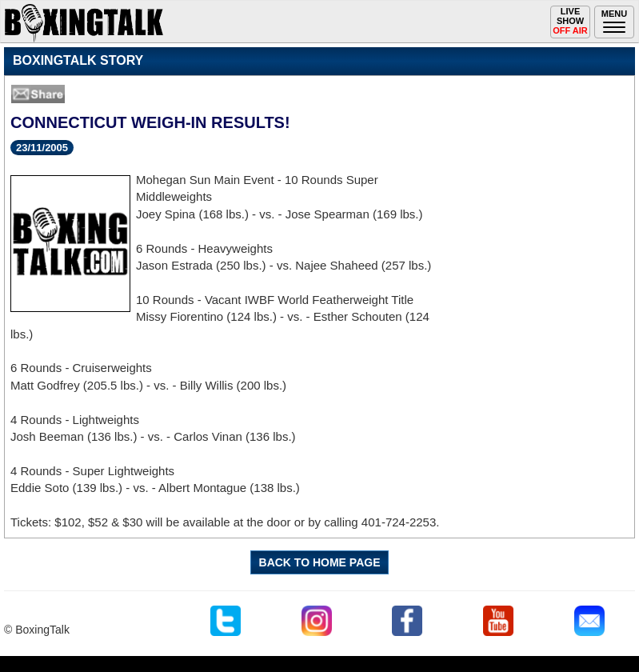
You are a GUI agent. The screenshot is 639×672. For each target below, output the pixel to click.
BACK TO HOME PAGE (320, 562)
